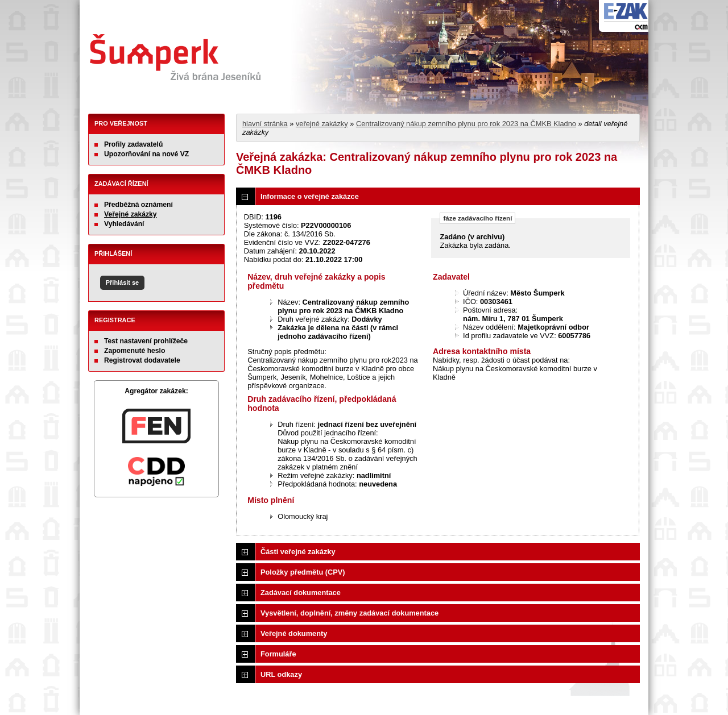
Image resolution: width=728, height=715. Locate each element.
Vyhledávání (124, 224)
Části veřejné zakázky (298, 552)
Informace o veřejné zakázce (310, 196)
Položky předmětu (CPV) (303, 572)
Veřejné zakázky (131, 214)
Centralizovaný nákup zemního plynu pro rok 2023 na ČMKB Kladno (466, 124)
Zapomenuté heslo (135, 351)
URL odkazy (281, 674)
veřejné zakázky (322, 124)
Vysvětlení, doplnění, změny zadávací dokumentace (349, 613)
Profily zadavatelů (133, 144)
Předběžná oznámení (138, 205)
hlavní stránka (265, 124)
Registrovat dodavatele (142, 360)
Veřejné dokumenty (294, 633)
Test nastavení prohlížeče (146, 341)
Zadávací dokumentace (301, 593)
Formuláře (278, 654)
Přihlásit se (122, 282)
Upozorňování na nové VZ (146, 154)
